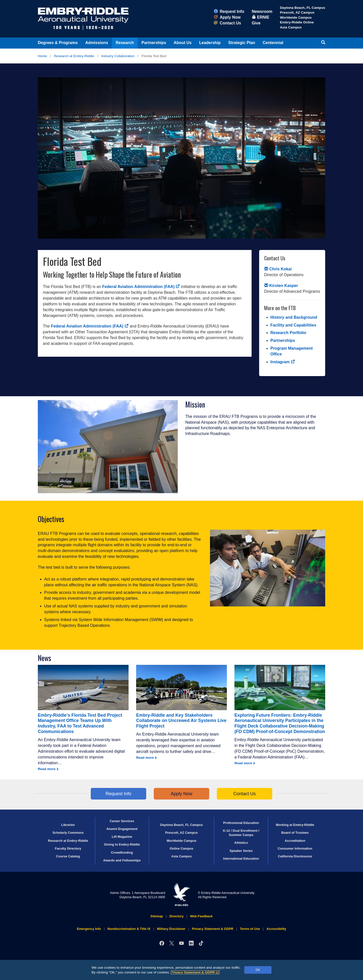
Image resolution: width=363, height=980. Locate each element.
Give (256, 23)
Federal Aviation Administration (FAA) (141, 287)
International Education (241, 859)
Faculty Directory (68, 848)
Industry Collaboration (118, 56)
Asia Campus (291, 27)
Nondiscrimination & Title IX (129, 929)
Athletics (241, 843)
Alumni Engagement (122, 829)
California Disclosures (295, 856)
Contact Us (227, 23)
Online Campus (181, 848)
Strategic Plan (242, 43)
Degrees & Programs (58, 43)
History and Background (294, 317)
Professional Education (241, 823)
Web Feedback (201, 916)
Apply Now (227, 17)
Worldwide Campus (296, 17)
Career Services (122, 821)
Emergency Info (89, 929)
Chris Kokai (278, 269)
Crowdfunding (122, 852)
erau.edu (181, 895)
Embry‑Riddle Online (297, 22)
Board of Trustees (295, 833)
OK (258, 970)
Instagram (283, 362)
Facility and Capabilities (293, 325)
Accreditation (295, 841)
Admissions (97, 43)
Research (125, 43)
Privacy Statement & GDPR (195, 972)
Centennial (273, 43)
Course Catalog (68, 856)
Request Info (229, 11)
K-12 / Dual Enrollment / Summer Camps (241, 833)
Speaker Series (241, 851)
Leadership (210, 43)
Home (42, 56)
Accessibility (276, 929)
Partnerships (154, 43)
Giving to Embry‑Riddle (122, 844)
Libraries (68, 825)
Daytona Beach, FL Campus (302, 8)
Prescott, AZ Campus (297, 12)
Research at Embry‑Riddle (74, 56)
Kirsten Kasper (281, 286)
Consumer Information (295, 848)
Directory (176, 916)
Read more (47, 769)
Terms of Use (250, 929)
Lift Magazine (122, 837)
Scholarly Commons (68, 833)
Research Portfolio (288, 333)
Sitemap (157, 916)
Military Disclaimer (171, 929)
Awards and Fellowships (122, 860)
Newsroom (262, 11)
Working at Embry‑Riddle (295, 825)
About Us (183, 43)
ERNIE (261, 17)
